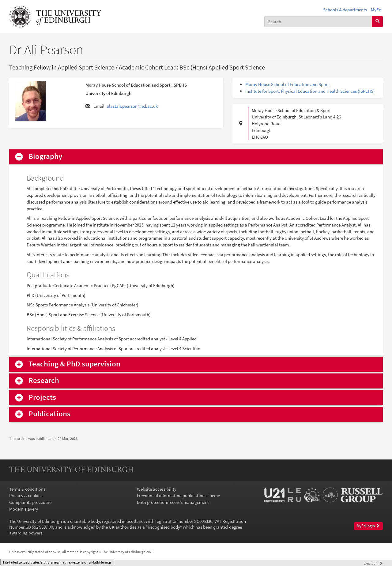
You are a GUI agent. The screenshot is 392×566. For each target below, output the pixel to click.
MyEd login (368, 526)
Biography (45, 157)
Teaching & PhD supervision (74, 364)
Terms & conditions (27, 489)
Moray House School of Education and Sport (287, 84)
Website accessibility (157, 489)
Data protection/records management (173, 502)
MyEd (376, 10)
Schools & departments (345, 10)
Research (44, 381)
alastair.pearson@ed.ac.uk (132, 106)
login (373, 563)
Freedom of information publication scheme (178, 495)
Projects (42, 397)
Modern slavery (24, 509)
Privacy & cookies (26, 495)
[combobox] (318, 22)
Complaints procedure (30, 502)
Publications (49, 414)
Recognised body (164, 527)
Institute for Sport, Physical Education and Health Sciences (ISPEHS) (310, 91)
